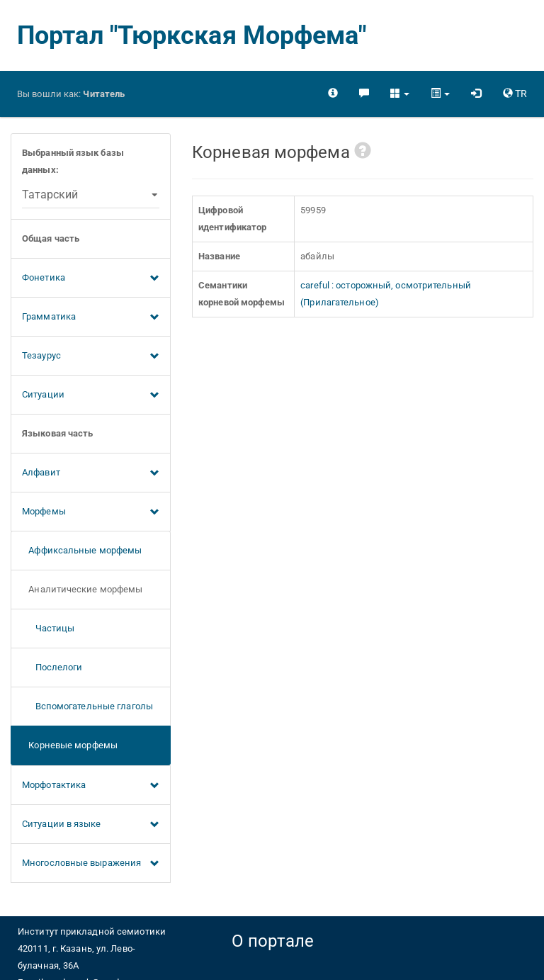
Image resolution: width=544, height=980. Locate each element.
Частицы (48, 628)
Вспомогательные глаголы (87, 706)
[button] (400, 94)
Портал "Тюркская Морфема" (192, 35)
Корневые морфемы (70, 745)
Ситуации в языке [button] (91, 825)
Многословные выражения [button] (91, 864)
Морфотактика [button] (91, 786)
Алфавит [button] (91, 473)
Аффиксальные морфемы (82, 550)
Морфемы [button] (91, 512)
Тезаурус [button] (91, 356)
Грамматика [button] (91, 317)
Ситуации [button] (91, 395)
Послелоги (52, 667)
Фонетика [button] (91, 278)
